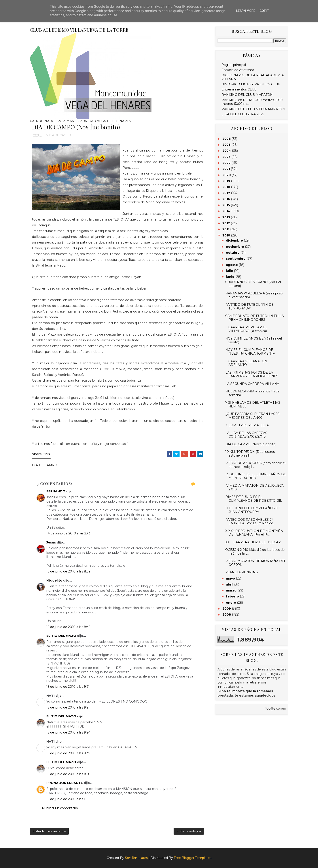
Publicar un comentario (60, 808)
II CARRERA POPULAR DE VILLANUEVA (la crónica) (246, 329)
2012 (227, 223)
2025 (227, 145)
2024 (227, 151)
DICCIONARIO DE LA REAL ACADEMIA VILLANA (253, 77)
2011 (226, 229)
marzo (232, 590)
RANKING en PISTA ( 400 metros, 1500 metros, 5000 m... (252, 102)
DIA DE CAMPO (60, 135)
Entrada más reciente (49, 831)
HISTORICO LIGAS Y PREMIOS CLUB (251, 84)
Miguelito (54, 580)
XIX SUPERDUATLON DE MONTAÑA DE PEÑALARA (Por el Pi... (254, 533)
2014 (227, 211)
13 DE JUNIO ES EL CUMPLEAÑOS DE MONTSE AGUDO (256, 476)
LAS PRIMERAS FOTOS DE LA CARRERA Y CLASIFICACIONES (252, 374)
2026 (227, 139)
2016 (227, 199)
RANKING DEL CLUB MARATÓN (247, 95)
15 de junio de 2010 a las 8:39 (68, 571)
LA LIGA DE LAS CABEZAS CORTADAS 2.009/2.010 (246, 435)
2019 (227, 181)
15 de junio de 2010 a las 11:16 (68, 799)
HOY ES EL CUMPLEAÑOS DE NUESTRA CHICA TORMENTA (250, 352)
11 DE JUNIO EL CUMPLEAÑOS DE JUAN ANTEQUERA (253, 510)
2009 (227, 609)
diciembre (235, 240)
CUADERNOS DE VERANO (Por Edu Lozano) (254, 284)
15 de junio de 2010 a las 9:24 (68, 732)
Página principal (234, 65)
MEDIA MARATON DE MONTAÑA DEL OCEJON (256, 563)
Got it (264, 11)
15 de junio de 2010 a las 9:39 (68, 753)
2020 (227, 175)
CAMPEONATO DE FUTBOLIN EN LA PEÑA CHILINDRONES (255, 318)
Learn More (246, 11)
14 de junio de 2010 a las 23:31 (69, 533)
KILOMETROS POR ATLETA (247, 425)
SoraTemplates (136, 858)
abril (230, 584)
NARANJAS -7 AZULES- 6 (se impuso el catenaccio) (254, 295)
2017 (227, 193)
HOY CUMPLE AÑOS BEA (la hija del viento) (254, 340)
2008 (227, 615)
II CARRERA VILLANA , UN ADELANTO (246, 363)
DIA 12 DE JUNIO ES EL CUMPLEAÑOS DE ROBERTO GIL (254, 499)
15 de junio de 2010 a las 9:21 (68, 687)
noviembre (235, 247)
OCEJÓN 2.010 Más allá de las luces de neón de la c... (255, 552)
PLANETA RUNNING (242, 572)
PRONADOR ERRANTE (65, 783)
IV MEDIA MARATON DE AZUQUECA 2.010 (255, 487)
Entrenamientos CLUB (239, 89)
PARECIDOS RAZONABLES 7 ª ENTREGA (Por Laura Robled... (250, 521)
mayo (231, 578)
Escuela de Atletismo (238, 70)
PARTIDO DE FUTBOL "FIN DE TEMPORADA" (249, 306)
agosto (232, 265)
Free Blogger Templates (193, 858)
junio (231, 277)
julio (230, 271)
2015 (227, 205)
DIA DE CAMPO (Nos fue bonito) (251, 444)
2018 (227, 187)
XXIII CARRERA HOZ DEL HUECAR (253, 542)
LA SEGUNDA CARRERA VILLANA (252, 384)
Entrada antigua (189, 831)
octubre (233, 253)
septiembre (236, 259)
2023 (227, 157)
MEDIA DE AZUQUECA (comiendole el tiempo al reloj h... (255, 465)
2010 (227, 235)
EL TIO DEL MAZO (61, 636)
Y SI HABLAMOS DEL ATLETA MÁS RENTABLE (253, 404)
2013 (227, 217)
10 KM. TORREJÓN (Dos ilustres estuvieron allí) (250, 454)
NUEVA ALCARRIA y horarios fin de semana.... (252, 393)
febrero (233, 596)
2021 (227, 169)
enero (231, 603)
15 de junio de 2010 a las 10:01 (69, 774)
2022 (227, 163)
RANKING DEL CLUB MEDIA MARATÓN (253, 109)
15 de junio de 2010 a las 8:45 (68, 627)
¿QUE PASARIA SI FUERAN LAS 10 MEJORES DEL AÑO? (252, 416)
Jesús (51, 542)
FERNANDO (56, 491)
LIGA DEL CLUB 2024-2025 (243, 114)
